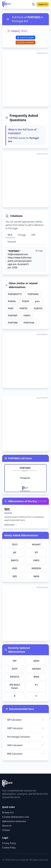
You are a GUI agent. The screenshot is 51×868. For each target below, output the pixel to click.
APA (33, 235)
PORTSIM (13, 323)
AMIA (36, 576)
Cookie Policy (9, 848)
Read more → (11, 525)
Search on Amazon (26, 42)
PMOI (36, 560)
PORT (11, 308)
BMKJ (36, 677)
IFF (36, 552)
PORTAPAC (33, 294)
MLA (10, 235)
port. (38, 301)
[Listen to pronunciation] (8, 19)
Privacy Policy (9, 843)
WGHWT (36, 545)
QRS (15, 576)
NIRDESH (36, 568)
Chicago (22, 235)
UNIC (15, 568)
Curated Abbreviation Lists (16, 817)
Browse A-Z (8, 813)
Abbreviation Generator (14, 821)
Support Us (43, 4)
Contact (6, 830)
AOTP (15, 669)
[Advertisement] (26, 79)
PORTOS (38, 308)
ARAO (36, 661)
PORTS (27, 316)
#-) (36, 685)
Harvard (12, 242)
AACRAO (36, 669)
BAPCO (15, 560)
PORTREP (13, 316)
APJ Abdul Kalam (15, 686)
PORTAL (12, 301)
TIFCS (15, 545)
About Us (7, 826)
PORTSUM (29, 323)
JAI (15, 552)
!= (36, 696)
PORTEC (24, 308)
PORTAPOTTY (15, 294)
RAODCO (15, 677)
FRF (15, 661)
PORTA (26, 301)
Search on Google (26, 37)
